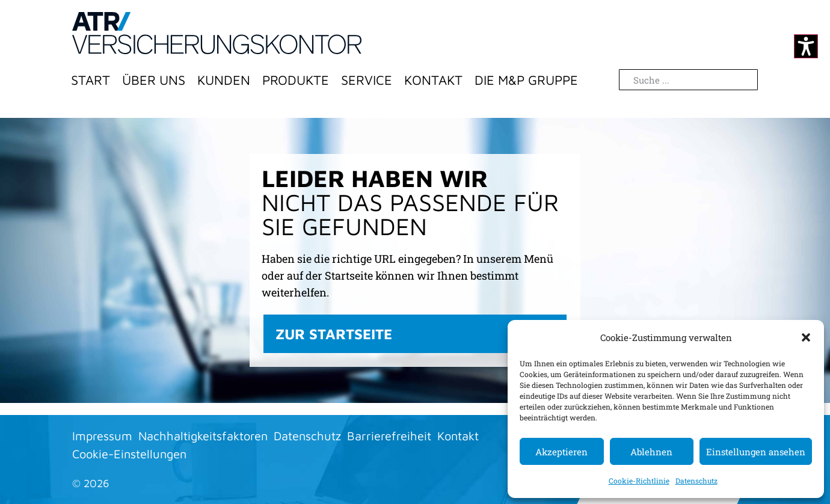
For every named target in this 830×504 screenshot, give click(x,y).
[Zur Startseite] (217, 33)
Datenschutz (696, 481)
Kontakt (433, 80)
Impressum (102, 436)
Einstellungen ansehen (756, 452)
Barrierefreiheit (389, 436)
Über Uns (154, 80)
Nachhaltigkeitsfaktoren (203, 436)
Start (91, 80)
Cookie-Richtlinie (639, 481)
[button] (806, 337)
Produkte (296, 80)
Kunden (224, 80)
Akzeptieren (561, 452)
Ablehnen (651, 452)
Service (367, 80)
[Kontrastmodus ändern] (806, 46)
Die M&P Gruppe (526, 80)
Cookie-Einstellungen (129, 454)
